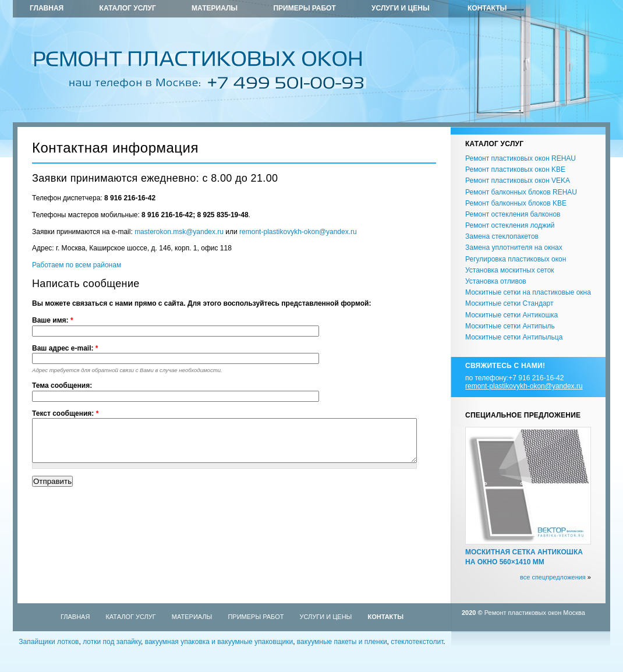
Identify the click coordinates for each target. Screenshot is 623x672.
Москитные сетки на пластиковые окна (528, 292)
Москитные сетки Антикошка (512, 315)
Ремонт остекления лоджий (510, 225)
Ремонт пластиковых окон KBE (515, 169)
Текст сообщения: (65, 413)
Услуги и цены (401, 8)
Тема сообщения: (62, 385)
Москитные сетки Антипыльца (514, 337)
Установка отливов (496, 281)
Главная (47, 8)
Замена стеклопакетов (502, 236)
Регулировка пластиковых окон (516, 259)
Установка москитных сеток (510, 270)
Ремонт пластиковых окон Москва (535, 613)
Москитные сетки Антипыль (510, 326)
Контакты (487, 8)
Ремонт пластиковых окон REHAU (521, 158)
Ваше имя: (53, 320)
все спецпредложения (553, 577)
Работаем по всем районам (77, 265)
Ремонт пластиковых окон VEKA (518, 181)
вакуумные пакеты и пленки (342, 642)
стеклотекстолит (417, 642)
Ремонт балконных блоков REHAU (521, 192)
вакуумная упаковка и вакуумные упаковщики (219, 642)
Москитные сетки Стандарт (509, 303)
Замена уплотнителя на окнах (514, 247)
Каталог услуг (128, 8)
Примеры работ (304, 8)
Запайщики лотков (49, 642)
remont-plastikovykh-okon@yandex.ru (298, 232)
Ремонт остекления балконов (513, 214)
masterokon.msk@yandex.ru (179, 232)
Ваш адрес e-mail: (65, 348)
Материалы (215, 8)
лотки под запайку (112, 642)
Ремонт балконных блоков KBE (516, 203)
